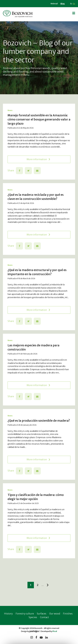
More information (38, 159)
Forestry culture (25, 614)
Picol (55, 631)
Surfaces (42, 614)
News (10, 110)
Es (71, 4)
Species (33, 617)
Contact (44, 617)
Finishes (68, 614)
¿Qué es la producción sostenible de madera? (39, 421)
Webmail (54, 4)
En (74, 4)
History (8, 614)
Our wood (55, 614)
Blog (63, 4)
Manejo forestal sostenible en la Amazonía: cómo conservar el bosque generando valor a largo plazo (39, 119)
